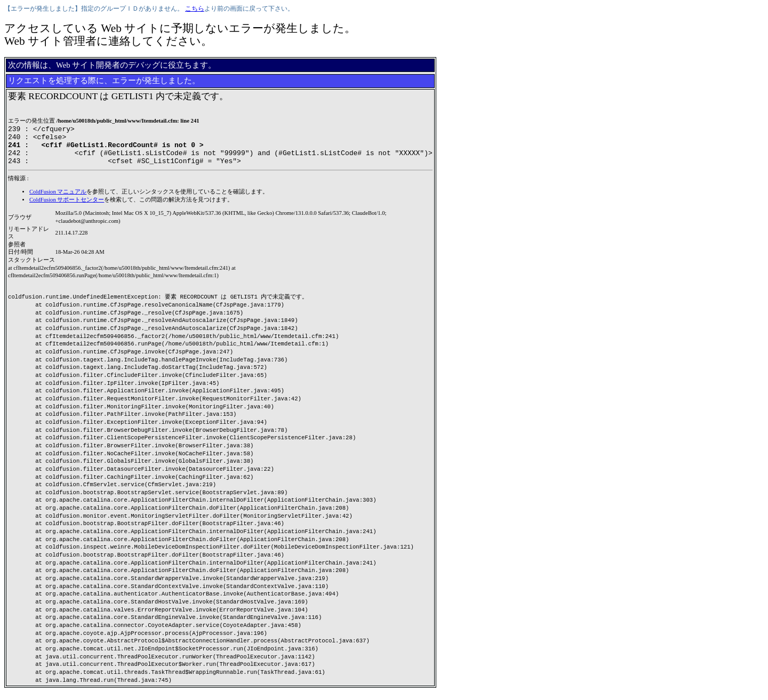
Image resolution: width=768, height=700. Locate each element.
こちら (195, 9)
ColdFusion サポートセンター (67, 208)
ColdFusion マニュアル (58, 200)
